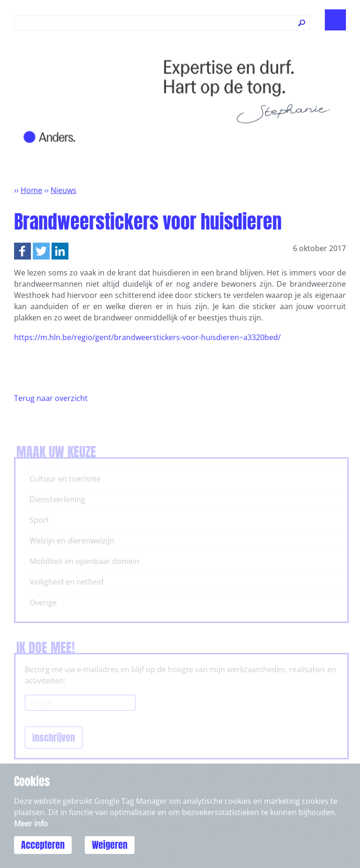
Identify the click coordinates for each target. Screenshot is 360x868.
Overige (43, 602)
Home (31, 190)
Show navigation (335, 20)
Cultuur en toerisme (65, 479)
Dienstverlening (57, 499)
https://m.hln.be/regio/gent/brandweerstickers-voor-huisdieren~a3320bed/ (147, 337)
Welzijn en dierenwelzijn (72, 541)
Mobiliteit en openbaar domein (84, 561)
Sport (39, 520)
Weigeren (110, 845)
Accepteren (43, 845)
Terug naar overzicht (51, 398)
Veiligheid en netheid (67, 582)
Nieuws (64, 190)
